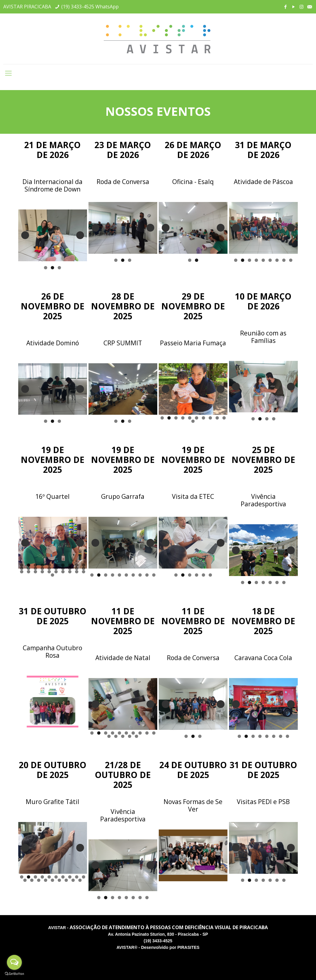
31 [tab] (52, 575)
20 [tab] (84, 568)
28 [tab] (70, 572)
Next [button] (80, 235)
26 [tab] (56, 572)
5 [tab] (263, 260)
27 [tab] (63, 572)
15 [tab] (49, 568)
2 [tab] (52, 268)
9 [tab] (291, 260)
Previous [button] (25, 235)
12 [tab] (29, 568)
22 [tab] (29, 572)
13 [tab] (35, 568)
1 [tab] (46, 268)
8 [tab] (284, 260)
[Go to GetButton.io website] (14, 974)
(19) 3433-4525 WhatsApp (90, 7)
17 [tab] (63, 568)
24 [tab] (42, 572)
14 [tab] (42, 568)
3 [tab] (59, 268)
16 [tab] (56, 568)
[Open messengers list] (14, 962)
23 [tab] (35, 572)
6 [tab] (270, 260)
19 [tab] (77, 568)
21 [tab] (22, 572)
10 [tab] (224, 418)
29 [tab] (77, 572)
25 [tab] (49, 572)
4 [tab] (256, 260)
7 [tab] (277, 260)
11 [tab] (193, 421)
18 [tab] (70, 568)
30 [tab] (84, 572)
